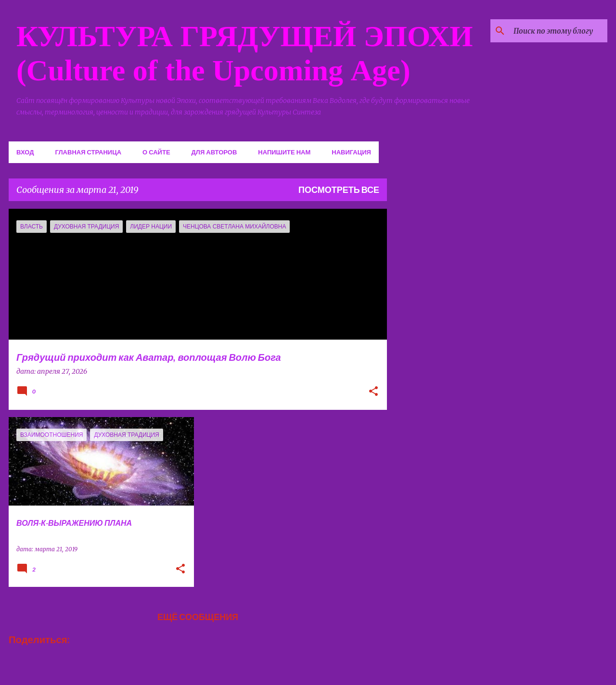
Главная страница (88, 152)
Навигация (351, 152)
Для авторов (214, 152)
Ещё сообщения (198, 617)
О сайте (156, 152)
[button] (373, 392)
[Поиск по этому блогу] (557, 31)
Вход (25, 152)
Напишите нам (284, 152)
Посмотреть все (339, 190)
